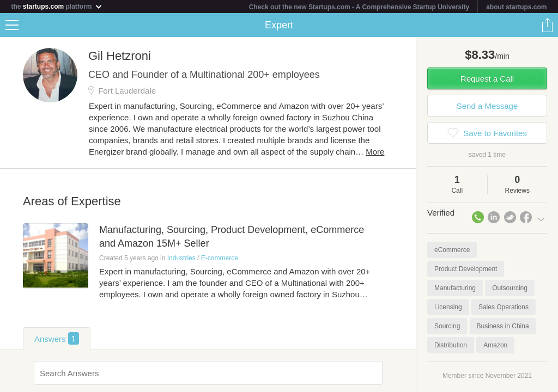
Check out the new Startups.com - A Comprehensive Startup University (359, 7)
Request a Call (487, 79)
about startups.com (516, 7)
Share (547, 25)
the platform (57, 6)
